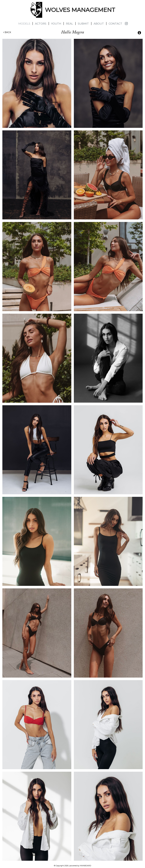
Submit (83, 24)
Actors (41, 24)
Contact (115, 24)
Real (69, 24)
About (99, 24)
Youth (56, 24)
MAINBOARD (85, 866)
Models (24, 24)
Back (7, 32)
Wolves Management (36, 10)
